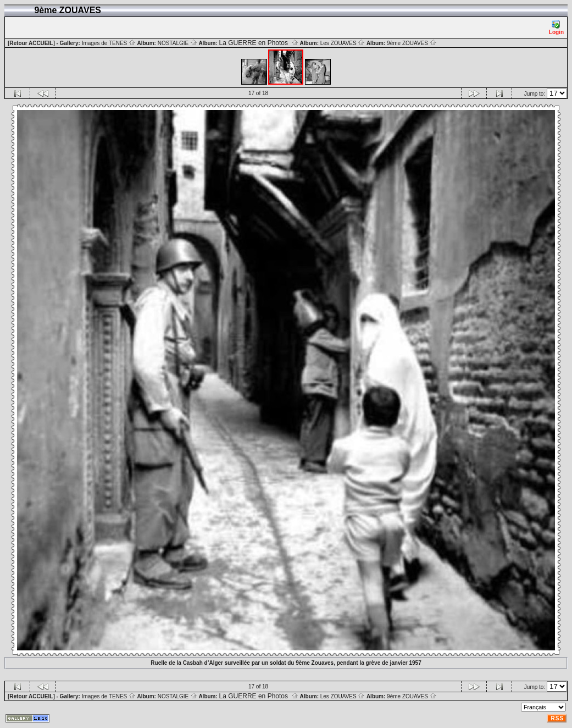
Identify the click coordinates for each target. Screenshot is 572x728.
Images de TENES (109, 43)
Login (556, 28)
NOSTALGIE (177, 43)
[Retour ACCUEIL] (31, 43)
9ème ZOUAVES (412, 43)
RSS (557, 718)
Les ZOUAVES (343, 43)
